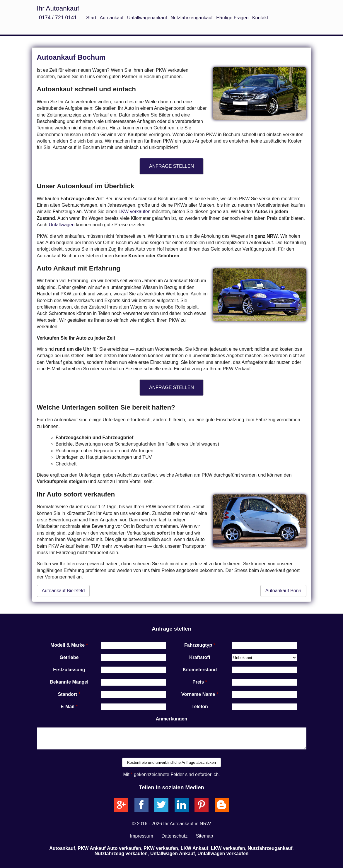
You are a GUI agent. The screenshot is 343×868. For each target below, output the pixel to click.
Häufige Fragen (232, 18)
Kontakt (260, 18)
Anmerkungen (172, 719)
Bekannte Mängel (69, 682)
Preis (198, 682)
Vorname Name (198, 694)
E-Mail (68, 707)
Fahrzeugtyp (198, 645)
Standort (68, 694)
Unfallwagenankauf (147, 18)
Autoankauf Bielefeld (63, 591)
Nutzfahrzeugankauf (192, 18)
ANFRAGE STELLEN (171, 166)
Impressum (142, 836)
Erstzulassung (69, 670)
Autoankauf (112, 18)
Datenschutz (174, 836)
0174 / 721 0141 (58, 18)
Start (91, 18)
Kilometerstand (200, 670)
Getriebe (69, 657)
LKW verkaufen (134, 212)
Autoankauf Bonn (283, 591)
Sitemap (205, 836)
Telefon (200, 707)
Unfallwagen (62, 225)
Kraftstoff (200, 657)
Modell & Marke (68, 645)
